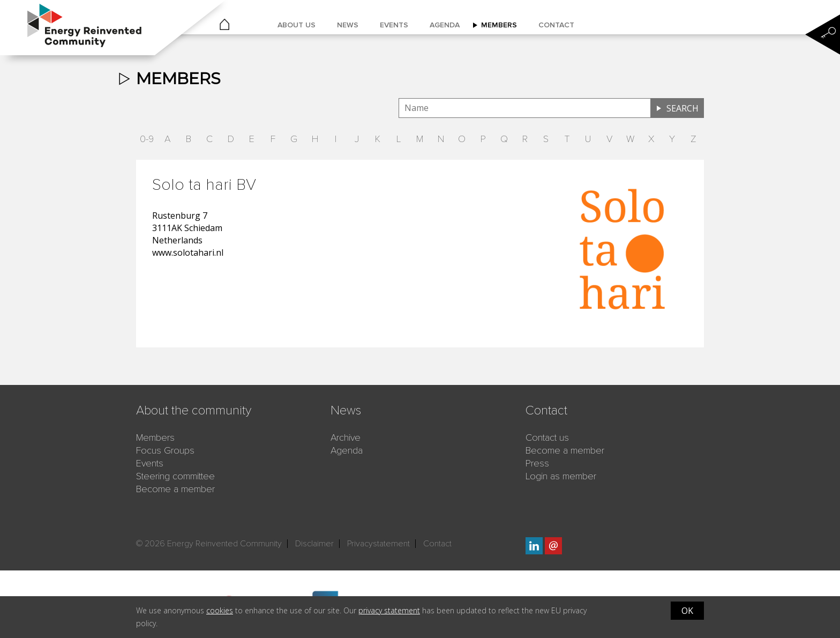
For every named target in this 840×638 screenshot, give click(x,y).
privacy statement (389, 610)
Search (682, 108)
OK (687, 611)
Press (537, 463)
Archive (346, 437)
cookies (220, 610)
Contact (556, 25)
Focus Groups (165, 450)
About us (297, 25)
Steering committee (175, 476)
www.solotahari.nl (188, 253)
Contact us (547, 437)
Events (394, 25)
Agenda (445, 25)
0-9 (147, 139)
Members (499, 25)
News (348, 25)
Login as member (561, 476)
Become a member (175, 489)
